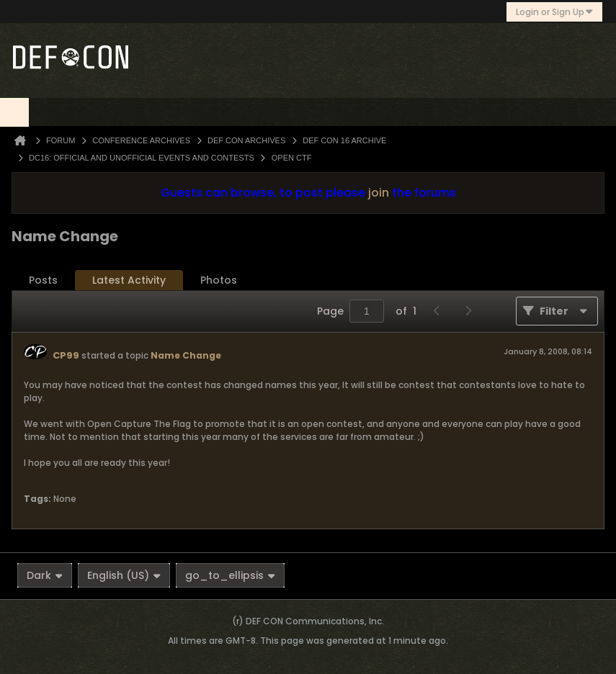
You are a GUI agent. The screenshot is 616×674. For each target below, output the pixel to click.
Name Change (186, 355)
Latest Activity (129, 280)
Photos (219, 280)
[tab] (43, 280)
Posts (43, 280)
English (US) (124, 575)
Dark (45, 575)
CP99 (66, 355)
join (379, 193)
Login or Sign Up (554, 12)
